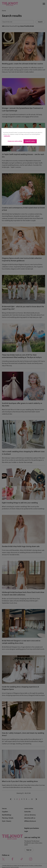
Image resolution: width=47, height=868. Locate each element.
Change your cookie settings (15, 141)
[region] (23, 137)
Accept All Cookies (30, 141)
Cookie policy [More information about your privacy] (7, 136)
